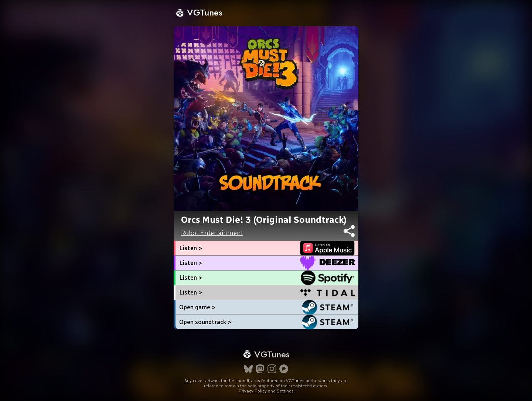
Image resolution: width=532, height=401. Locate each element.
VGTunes (199, 12)
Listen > (191, 248)
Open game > (197, 307)
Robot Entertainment (212, 233)
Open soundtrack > (205, 322)
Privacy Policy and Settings (266, 391)
